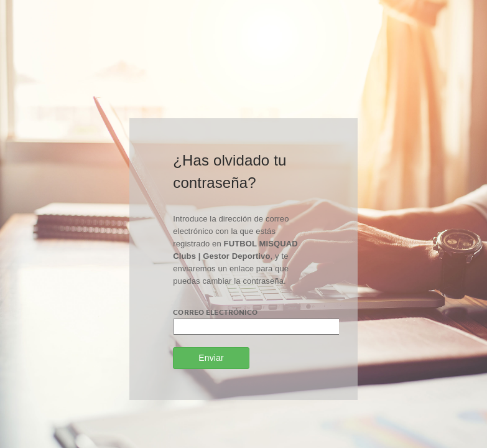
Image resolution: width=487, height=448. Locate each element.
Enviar (211, 358)
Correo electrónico (215, 312)
